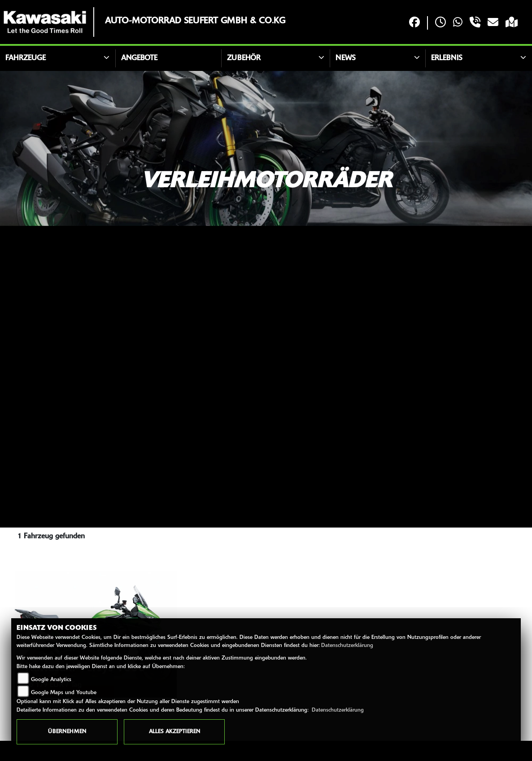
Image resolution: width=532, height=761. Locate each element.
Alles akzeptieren (174, 732)
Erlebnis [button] (447, 58)
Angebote (139, 58)
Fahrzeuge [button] (26, 58)
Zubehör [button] (244, 58)
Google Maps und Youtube (64, 693)
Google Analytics (51, 680)
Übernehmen (67, 732)
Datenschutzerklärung (347, 646)
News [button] (346, 58)
